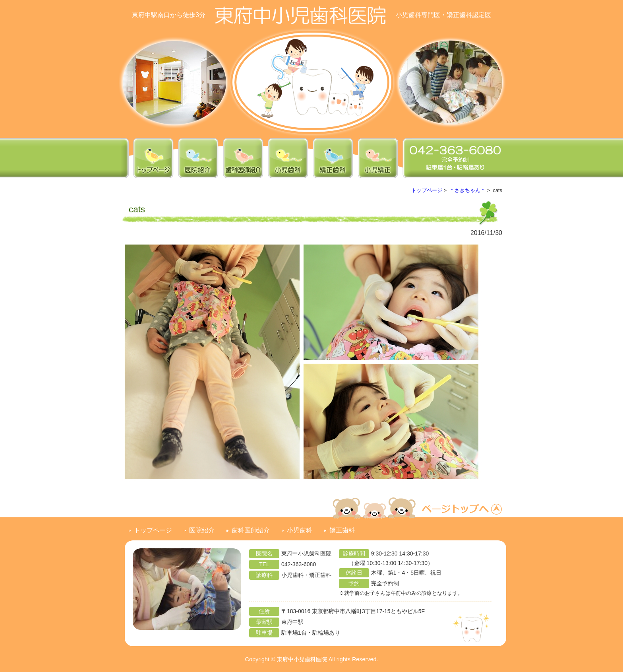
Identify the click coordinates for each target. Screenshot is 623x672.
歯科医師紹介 (251, 530)
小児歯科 (300, 530)
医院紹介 (202, 530)
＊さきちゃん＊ (467, 190)
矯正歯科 (342, 530)
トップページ (427, 190)
